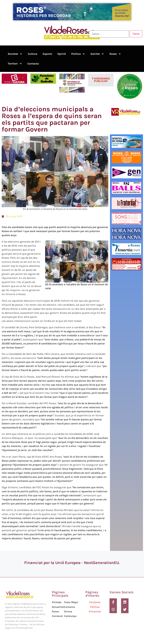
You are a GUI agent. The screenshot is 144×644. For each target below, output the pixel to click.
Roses (115, 54)
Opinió (62, 54)
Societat (15, 54)
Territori (15, 64)
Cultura (33, 54)
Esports (47, 54)
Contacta (33, 64)
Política (78, 54)
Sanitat (97, 54)
